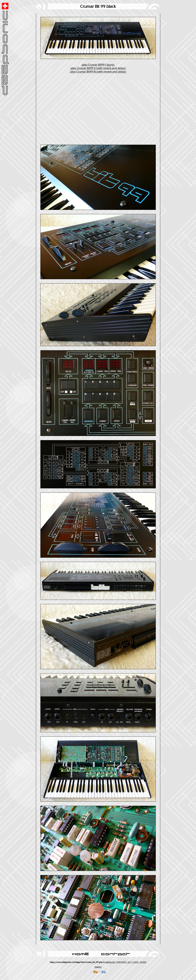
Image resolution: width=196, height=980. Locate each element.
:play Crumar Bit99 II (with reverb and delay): (98, 68)
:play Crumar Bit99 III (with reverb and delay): (98, 72)
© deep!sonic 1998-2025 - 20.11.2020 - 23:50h (125, 962)
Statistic (98, 967)
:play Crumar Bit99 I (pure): (98, 65)
